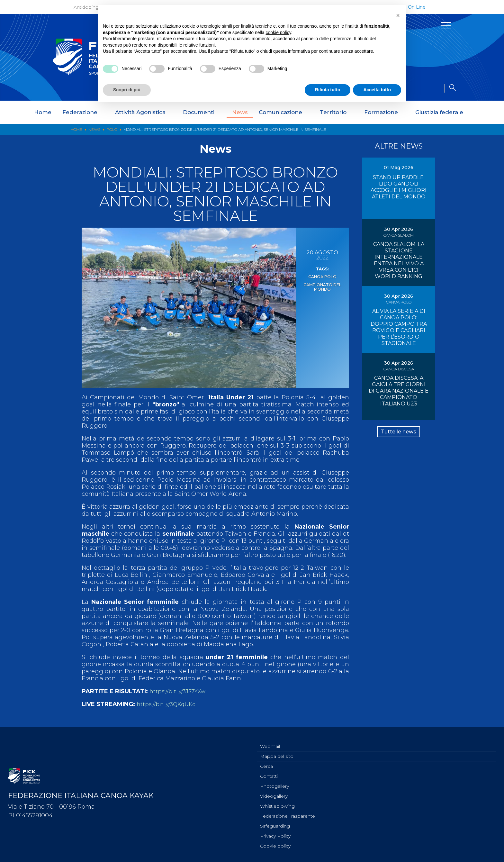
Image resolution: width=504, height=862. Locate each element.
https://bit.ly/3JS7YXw (180, 691)
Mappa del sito (277, 750)
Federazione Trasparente (288, 814)
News (240, 112)
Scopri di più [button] (127, 90)
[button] (398, 15)
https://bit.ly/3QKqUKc (168, 704)
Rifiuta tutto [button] (328, 90)
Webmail (270, 740)
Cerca (266, 761)
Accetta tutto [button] (377, 90)
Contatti (269, 771)
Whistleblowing (277, 803)
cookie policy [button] (279, 32)
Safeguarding (275, 824)
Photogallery (274, 782)
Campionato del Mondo (322, 285)
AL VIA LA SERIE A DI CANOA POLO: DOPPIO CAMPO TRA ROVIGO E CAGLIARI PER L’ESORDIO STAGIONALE (399, 327)
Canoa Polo (322, 276)
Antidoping (86, 7)
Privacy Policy (275, 835)
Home (43, 112)
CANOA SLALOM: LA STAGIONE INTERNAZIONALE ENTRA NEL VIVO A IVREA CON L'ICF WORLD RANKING (399, 260)
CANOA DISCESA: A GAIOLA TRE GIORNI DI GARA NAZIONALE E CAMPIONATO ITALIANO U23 (399, 391)
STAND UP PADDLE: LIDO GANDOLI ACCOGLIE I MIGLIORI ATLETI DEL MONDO (399, 187)
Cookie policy (275, 846)
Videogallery (274, 793)
